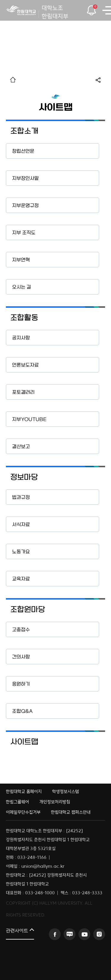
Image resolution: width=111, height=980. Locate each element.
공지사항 (21, 338)
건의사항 (21, 657)
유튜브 (84, 934)
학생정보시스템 (66, 791)
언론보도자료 (25, 365)
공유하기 (100, 80)
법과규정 (21, 498)
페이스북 (55, 934)
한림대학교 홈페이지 (24, 791)
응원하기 (21, 684)
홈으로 (13, 80)
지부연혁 (21, 260)
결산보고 (21, 447)
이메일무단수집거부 (23, 812)
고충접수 (21, 630)
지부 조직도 (24, 233)
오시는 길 (22, 287)
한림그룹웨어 (17, 802)
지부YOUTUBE (29, 420)
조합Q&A (22, 711)
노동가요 (21, 552)
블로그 (70, 934)
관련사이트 (17, 931)
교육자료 (21, 579)
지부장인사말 (25, 179)
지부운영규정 (25, 206)
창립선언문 (23, 151)
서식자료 (21, 525)
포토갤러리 (23, 392)
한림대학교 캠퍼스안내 (71, 812)
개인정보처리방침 (55, 802)
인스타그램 (99, 934)
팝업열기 (91, 9)
